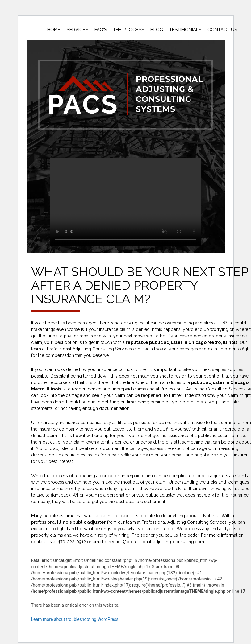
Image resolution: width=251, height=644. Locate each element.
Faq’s (101, 30)
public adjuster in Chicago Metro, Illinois (193, 342)
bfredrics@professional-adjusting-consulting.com (154, 542)
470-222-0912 (72, 542)
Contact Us (222, 30)
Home (54, 30)
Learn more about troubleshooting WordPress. (75, 619)
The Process (129, 30)
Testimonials (185, 30)
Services (77, 30)
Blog (157, 30)
